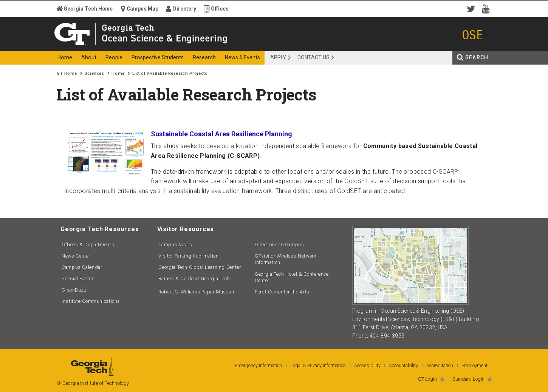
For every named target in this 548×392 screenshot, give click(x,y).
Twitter (472, 8)
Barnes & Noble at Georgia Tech (194, 279)
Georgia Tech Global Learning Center (200, 267)
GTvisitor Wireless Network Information (285, 259)
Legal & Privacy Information (318, 365)
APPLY (278, 57)
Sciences (94, 73)
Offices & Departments (88, 245)
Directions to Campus (279, 245)
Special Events (78, 279)
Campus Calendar (82, 267)
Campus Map (142, 9)
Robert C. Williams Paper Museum (197, 292)
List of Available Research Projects (170, 73)
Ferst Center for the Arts (282, 292)
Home (118, 73)
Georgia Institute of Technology (86, 44)
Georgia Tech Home (88, 9)
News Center (76, 256)
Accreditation (440, 365)
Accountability (403, 365)
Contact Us (313, 57)
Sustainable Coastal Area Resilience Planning (221, 134)
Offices (220, 9)
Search (477, 57)
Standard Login (469, 379)
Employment (474, 365)
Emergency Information (258, 365)
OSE (473, 35)
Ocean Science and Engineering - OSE (190, 44)
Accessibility (367, 365)
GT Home (67, 73)
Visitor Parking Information (189, 256)
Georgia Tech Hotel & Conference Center (292, 277)
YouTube (488, 8)
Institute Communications (91, 301)
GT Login (427, 379)
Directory (185, 9)
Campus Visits (175, 245)
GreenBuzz (74, 290)
